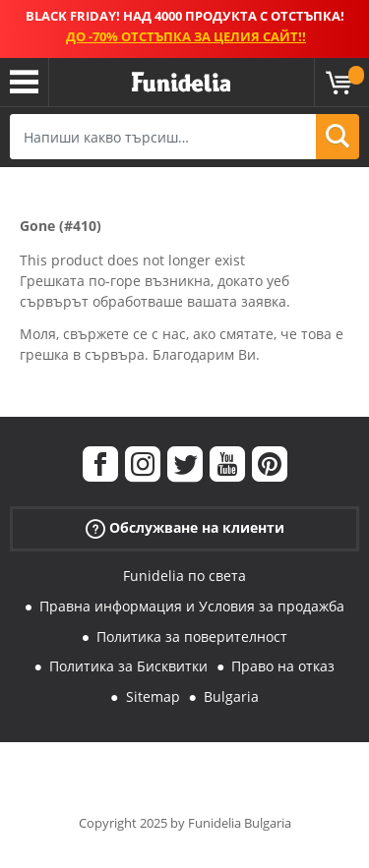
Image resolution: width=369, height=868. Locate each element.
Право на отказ (283, 666)
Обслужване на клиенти (185, 528)
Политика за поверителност (192, 637)
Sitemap (153, 696)
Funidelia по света (184, 576)
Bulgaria (231, 696)
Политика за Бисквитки (128, 666)
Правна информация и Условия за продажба (192, 606)
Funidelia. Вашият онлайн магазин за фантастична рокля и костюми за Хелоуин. (181, 83)
